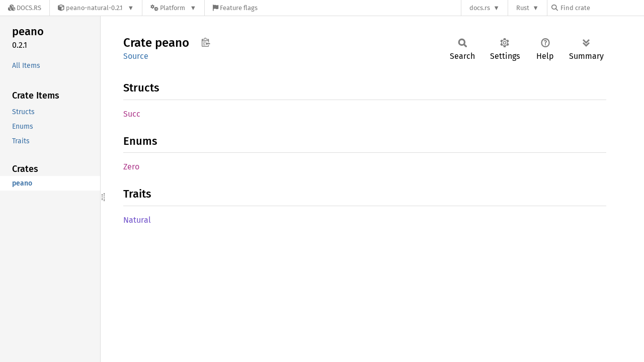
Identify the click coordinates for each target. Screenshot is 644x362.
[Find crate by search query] (602, 8)
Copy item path (206, 42)
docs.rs (480, 8)
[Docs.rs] (25, 8)
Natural (137, 220)
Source (136, 56)
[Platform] (173, 8)
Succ (132, 114)
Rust (523, 8)
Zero (131, 167)
